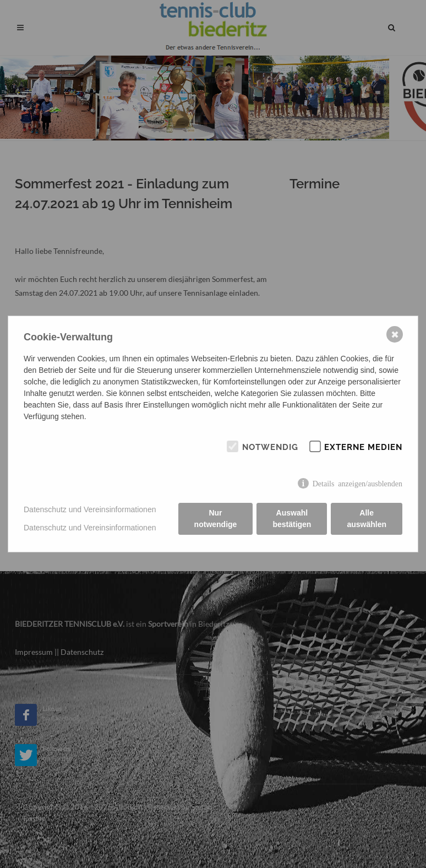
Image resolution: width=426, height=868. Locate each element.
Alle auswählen (367, 519)
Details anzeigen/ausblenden (357, 483)
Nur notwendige (216, 519)
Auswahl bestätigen (292, 519)
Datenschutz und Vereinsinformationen (90, 509)
